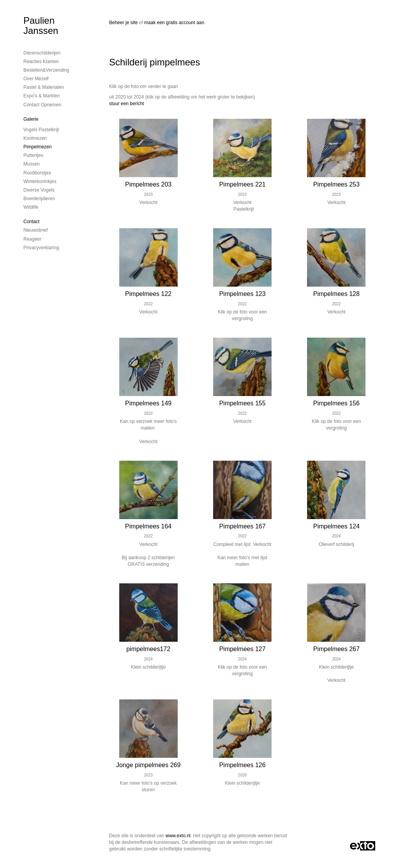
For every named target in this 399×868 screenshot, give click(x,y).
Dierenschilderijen (42, 53)
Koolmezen (35, 138)
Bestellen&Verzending (46, 70)
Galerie (31, 119)
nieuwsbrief (36, 230)
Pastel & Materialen (44, 87)
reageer (32, 239)
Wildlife (31, 207)
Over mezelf (36, 79)
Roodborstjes (37, 173)
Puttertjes (33, 155)
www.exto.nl (178, 836)
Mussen (32, 164)
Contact (31, 222)
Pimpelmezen (38, 147)
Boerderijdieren (39, 199)
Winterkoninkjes (40, 181)
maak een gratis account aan (174, 23)
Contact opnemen (42, 105)
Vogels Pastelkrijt (41, 130)
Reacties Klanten (41, 62)
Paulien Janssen (41, 26)
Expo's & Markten (42, 96)
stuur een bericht (126, 104)
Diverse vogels (39, 190)
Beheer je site (123, 23)
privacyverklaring (41, 248)
